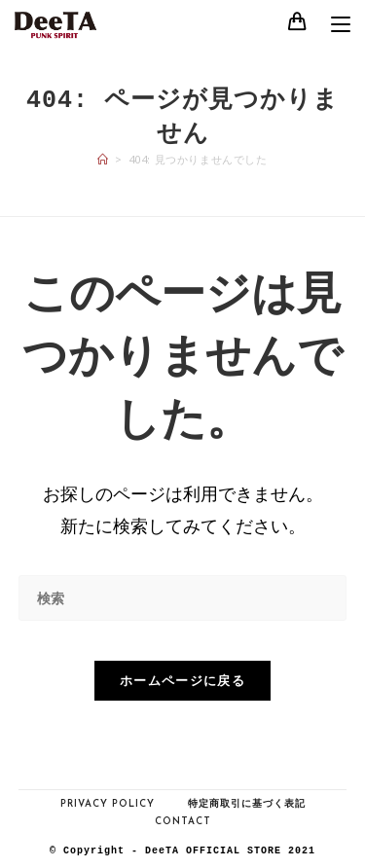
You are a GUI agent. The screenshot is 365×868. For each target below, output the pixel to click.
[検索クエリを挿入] (183, 598)
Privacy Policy (108, 804)
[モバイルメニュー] (333, 26)
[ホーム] (103, 159)
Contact (183, 822)
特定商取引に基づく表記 (247, 804)
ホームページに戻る (182, 680)
